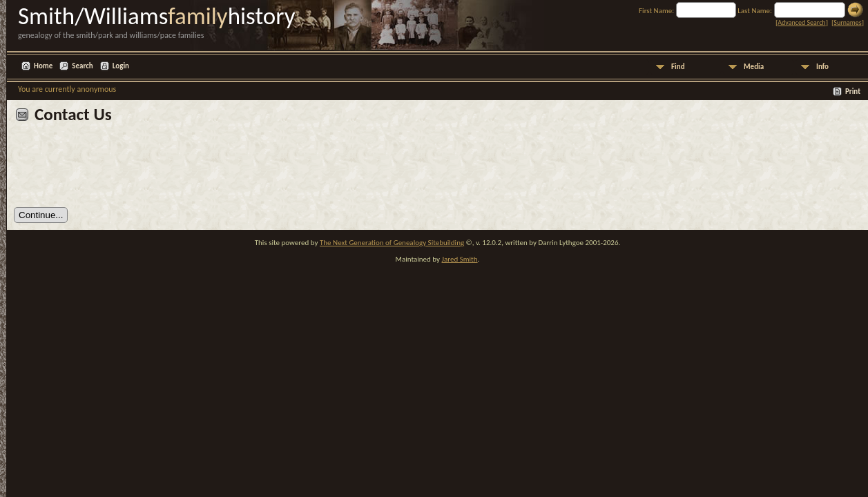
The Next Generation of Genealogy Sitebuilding (392, 243)
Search (82, 66)
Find (678, 67)
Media (754, 67)
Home (43, 66)
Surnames (847, 22)
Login (121, 66)
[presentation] (119, 170)
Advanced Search (801, 22)
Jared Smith (460, 259)
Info (822, 67)
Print (853, 91)
